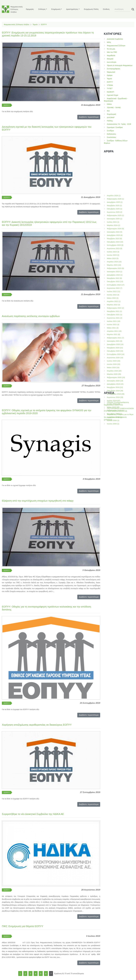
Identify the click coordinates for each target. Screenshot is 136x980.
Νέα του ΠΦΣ (112, 52)
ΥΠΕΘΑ (110, 85)
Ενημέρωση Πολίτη (91, 9)
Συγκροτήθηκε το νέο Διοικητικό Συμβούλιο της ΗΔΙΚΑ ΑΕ (33, 814)
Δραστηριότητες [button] (72, 9)
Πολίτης (110, 121)
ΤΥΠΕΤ (110, 89)
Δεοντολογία (112, 62)
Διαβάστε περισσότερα (89, 117)
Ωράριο (110, 75)
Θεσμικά (110, 59)
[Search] (123, 9)
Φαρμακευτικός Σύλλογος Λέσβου (17, 24)
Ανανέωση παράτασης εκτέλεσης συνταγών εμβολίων (31, 316)
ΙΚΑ (108, 111)
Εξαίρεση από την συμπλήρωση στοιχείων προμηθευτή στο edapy (38, 501)
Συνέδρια (110, 131)
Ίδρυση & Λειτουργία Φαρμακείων (120, 65)
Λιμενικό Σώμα (112, 95)
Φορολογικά (111, 114)
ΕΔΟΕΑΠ (110, 92)
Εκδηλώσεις (111, 134)
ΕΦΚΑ (109, 104)
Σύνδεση (106, 9)
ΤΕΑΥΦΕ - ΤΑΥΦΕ (114, 108)
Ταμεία (35, 24)
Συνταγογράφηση (113, 69)
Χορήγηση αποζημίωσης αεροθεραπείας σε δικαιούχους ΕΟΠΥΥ (37, 725)
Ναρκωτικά (111, 72)
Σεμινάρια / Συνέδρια (115, 127)
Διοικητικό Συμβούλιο (115, 39)
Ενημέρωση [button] (56, 9)
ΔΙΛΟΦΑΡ (111, 117)
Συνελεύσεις (111, 137)
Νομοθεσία (111, 55)
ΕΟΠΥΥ (44, 24)
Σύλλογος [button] (42, 9)
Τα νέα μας (111, 49)
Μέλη (109, 42)
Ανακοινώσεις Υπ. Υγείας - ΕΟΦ (119, 124)
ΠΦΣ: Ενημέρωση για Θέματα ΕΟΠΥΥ (23, 926)
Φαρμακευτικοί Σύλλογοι (116, 46)
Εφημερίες (30, 9)
